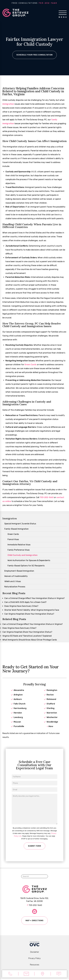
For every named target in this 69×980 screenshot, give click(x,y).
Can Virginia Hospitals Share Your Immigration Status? (29, 614)
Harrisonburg (20, 713)
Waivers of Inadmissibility (16, 577)
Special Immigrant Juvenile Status (20, 524)
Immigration (10, 519)
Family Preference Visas (19, 550)
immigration (8, 104)
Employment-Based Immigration (19, 571)
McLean (17, 726)
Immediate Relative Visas (19, 545)
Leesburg (18, 722)
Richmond (51, 703)
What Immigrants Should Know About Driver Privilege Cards (30, 640)
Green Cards (30, 365)
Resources (35, 966)
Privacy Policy (34, 959)
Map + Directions (35, 923)
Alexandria (19, 694)
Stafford (51, 708)
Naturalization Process (15, 587)
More (50, 731)
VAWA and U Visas (13, 582)
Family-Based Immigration (16, 529)
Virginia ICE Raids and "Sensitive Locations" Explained (27, 636)
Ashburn (18, 703)
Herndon (18, 717)
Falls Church (20, 708)
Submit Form (34, 851)
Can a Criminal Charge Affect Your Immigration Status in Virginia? (34, 599)
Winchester (52, 722)
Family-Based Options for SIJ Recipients (26, 566)
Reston (50, 699)
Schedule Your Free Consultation (34, 55)
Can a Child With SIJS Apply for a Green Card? (25, 603)
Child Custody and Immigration (23, 556)
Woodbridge (52, 726)
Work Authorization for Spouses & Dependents (29, 561)
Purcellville (19, 731)
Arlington (18, 699)
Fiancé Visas (13, 540)
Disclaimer (35, 953)
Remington (52, 694)
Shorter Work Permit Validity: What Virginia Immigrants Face (32, 610)
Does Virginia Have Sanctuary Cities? (21, 606)
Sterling (51, 713)
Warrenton (52, 717)
